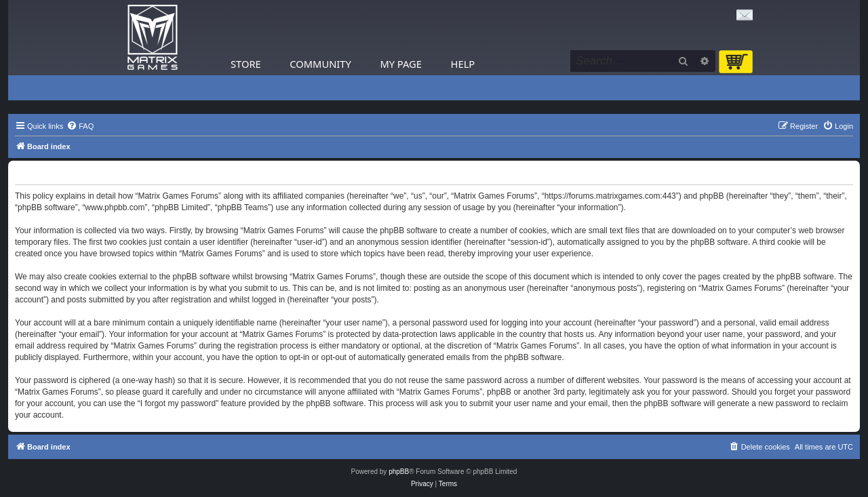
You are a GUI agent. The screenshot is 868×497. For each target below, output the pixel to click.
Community (320, 64)
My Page (401, 64)
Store (246, 64)
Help (463, 64)
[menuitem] (80, 126)
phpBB (399, 472)
